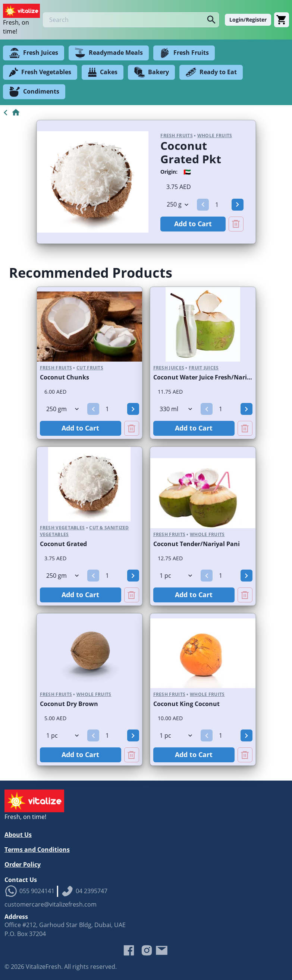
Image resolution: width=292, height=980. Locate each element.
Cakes (103, 72)
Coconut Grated (63, 544)
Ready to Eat (211, 72)
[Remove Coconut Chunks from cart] (132, 428)
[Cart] (282, 20)
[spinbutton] (220, 205)
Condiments (34, 92)
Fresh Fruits (184, 53)
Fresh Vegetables (40, 72)
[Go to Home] (10, 113)
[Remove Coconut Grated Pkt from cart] (236, 224)
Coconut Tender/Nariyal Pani (197, 544)
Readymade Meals (109, 53)
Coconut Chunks (65, 377)
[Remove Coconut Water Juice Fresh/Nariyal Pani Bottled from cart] (245, 428)
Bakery (151, 72)
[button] (203, 205)
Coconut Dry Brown (69, 704)
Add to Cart (193, 224)
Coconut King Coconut (186, 704)
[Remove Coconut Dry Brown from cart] (132, 755)
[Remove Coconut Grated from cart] (132, 595)
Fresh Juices (34, 53)
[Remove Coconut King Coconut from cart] (245, 755)
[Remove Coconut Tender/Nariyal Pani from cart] (245, 595)
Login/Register (248, 20)
